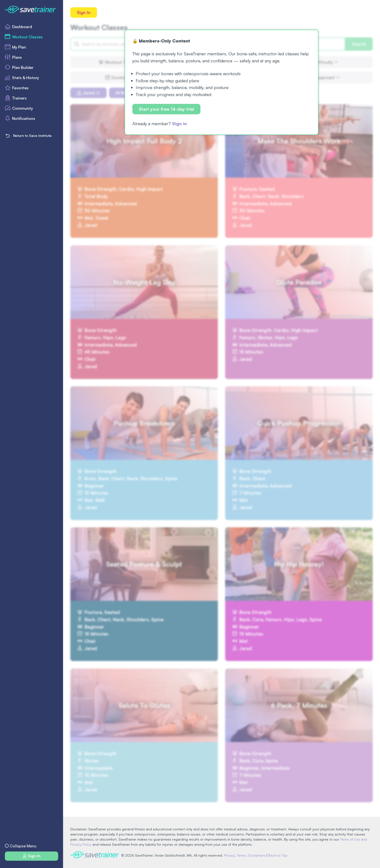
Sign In (84, 12)
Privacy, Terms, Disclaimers (245, 855)
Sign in (179, 124)
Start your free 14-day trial (166, 109)
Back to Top (278, 855)
